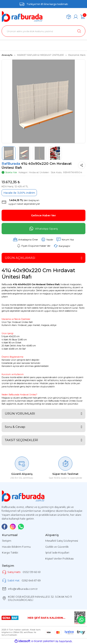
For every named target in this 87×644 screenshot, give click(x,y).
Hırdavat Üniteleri (39, 172)
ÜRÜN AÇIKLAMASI (20, 258)
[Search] (43, 31)
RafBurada (11, 164)
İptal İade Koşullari (57, 552)
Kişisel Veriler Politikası (59, 559)
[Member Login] (76, 17)
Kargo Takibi (10, 552)
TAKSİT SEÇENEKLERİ (21, 440)
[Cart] (83, 17)
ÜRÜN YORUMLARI (20, 414)
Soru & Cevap (15, 427)
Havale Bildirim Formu (16, 547)
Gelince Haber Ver (43, 215)
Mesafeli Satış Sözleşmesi (62, 541)
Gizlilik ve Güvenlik (57, 547)
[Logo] (22, 17)
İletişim (7, 541)
